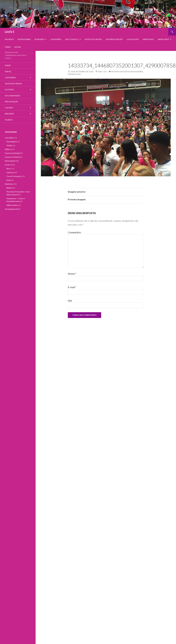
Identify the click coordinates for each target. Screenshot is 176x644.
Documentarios (12, 96)
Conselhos (9, 138)
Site (70, 301)
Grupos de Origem (93, 39)
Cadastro (10, 172)
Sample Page (148, 39)
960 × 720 (102, 72)
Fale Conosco (72, 39)
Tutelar (9, 145)
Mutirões (9, 90)
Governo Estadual (13, 153)
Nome (72, 274)
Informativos (10, 161)
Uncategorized (11, 209)
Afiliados (9, 39)
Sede (9, 180)
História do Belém (114, 39)
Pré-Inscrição (11, 102)
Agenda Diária (24, 39)
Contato (9, 108)
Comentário (74, 232)
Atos (8, 169)
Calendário (56, 39)
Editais (18, 47)
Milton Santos (12, 205)
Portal (8, 72)
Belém (9, 188)
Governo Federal (12, 157)
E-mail (72, 287)
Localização (133, 39)
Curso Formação (14, 176)
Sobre (8, 47)
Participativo (12, 142)
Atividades (39, 39)
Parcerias (9, 114)
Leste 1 (10, 32)
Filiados (9, 120)
